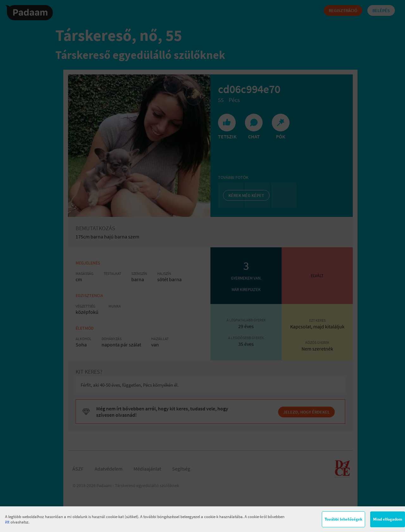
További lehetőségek (343, 519)
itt (7, 522)
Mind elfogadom (388, 519)
